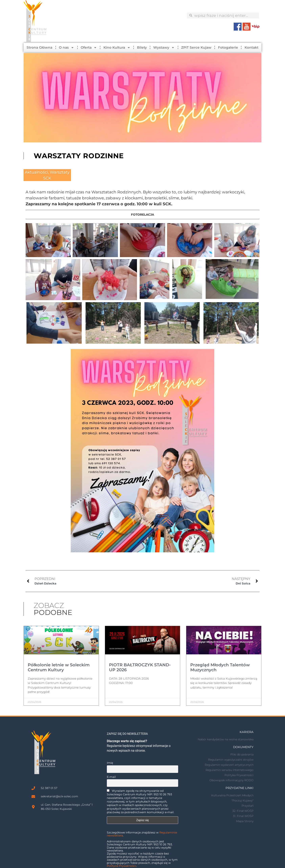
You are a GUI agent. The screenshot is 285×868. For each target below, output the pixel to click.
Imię (110, 763)
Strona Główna (39, 47)
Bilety (142, 47)
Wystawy (164, 48)
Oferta (89, 48)
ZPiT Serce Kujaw (196, 47)
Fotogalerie (228, 47)
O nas (66, 48)
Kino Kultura (117, 48)
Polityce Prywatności (121, 866)
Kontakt (252, 47)
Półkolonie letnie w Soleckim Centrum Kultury (59, 667)
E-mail (111, 777)
